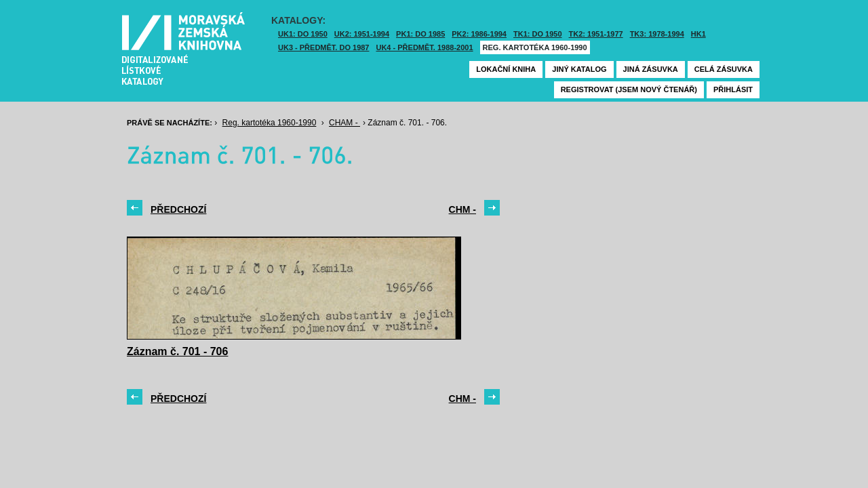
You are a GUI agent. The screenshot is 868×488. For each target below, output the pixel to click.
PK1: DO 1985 (420, 34)
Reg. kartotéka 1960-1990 (535, 47)
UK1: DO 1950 (303, 34)
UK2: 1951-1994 (362, 34)
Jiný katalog (579, 69)
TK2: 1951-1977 (596, 34)
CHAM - (344, 123)
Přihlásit (733, 89)
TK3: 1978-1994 (657, 34)
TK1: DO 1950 (538, 34)
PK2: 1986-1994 (479, 34)
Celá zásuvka (724, 69)
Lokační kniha (506, 69)
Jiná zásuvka (651, 69)
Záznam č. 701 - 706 (177, 351)
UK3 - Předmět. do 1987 (323, 47)
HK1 (698, 34)
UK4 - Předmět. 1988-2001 (424, 47)
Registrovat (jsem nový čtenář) (629, 89)
